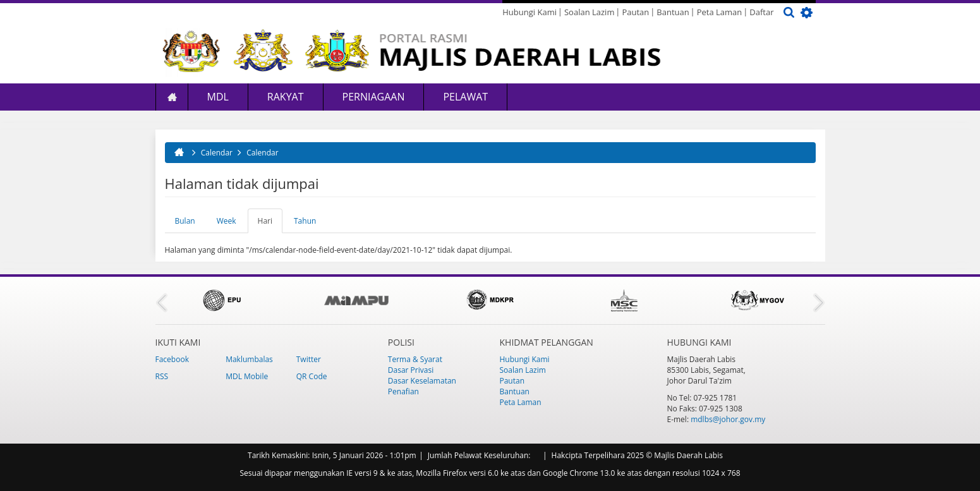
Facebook (172, 359)
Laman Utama (172, 97)
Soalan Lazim (589, 12)
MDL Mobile (247, 376)
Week (227, 221)
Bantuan (673, 12)
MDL (218, 97)
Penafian (403, 391)
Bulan (185, 221)
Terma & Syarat (415, 359)
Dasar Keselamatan (422, 381)
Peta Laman (720, 12)
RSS (162, 376)
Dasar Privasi (411, 370)
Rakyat (286, 97)
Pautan (635, 12)
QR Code (312, 376)
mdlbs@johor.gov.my (728, 419)
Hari (270, 224)
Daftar (761, 12)
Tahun (305, 221)
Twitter (309, 359)
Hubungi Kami (529, 12)
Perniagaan (374, 97)
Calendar (217, 153)
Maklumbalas (249, 359)
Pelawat (465, 97)
